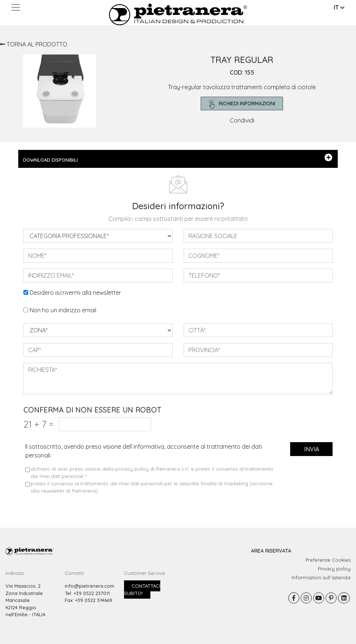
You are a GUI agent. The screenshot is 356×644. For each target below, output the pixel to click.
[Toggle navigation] (16, 7)
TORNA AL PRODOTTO (34, 44)
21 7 (38, 424)
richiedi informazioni (242, 104)
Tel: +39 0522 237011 (87, 593)
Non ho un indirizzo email (63, 310)
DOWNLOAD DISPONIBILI (178, 158)
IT (339, 7)
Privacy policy (334, 569)
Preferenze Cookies (328, 560)
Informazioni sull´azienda (321, 577)
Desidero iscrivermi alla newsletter (75, 293)
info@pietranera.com (89, 586)
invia (312, 449)
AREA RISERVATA (271, 551)
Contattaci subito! (142, 590)
